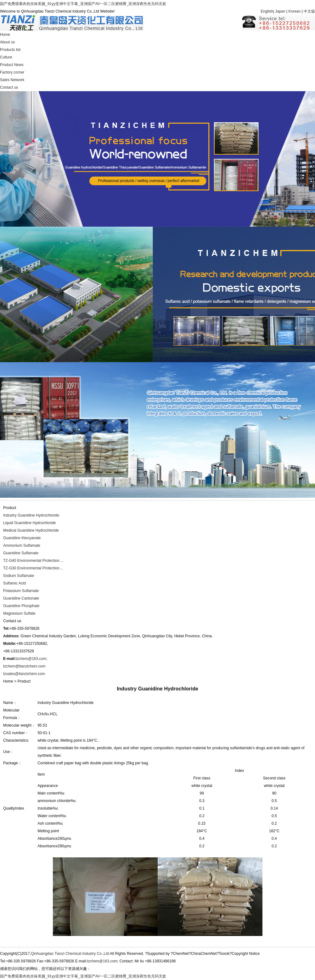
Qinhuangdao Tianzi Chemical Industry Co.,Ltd (70, 954)
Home (5, 35)
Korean (295, 11)
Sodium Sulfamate (19, 576)
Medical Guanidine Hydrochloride (31, 530)
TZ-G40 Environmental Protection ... (33, 561)
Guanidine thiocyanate (22, 538)
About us (7, 42)
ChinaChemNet (204, 954)
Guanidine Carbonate (21, 598)
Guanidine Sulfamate (21, 553)
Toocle (224, 954)
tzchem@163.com (31, 659)
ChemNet (181, 954)
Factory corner (12, 72)
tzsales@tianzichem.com (24, 674)
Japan (280, 11)
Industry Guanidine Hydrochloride (31, 515)
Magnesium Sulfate (19, 613)
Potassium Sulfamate (21, 591)
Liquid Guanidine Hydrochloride (29, 523)
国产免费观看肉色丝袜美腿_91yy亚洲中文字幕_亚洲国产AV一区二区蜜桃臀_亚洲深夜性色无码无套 (83, 4)
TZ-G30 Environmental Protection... (33, 568)
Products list (10, 50)
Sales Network (12, 80)
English (267, 11)
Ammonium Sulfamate (22, 545)
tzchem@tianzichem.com (24, 666)
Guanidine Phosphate (21, 606)
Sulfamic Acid (14, 583)
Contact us (9, 87)
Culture (6, 57)
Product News (12, 65)
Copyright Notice (246, 954)
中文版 (309, 11)
